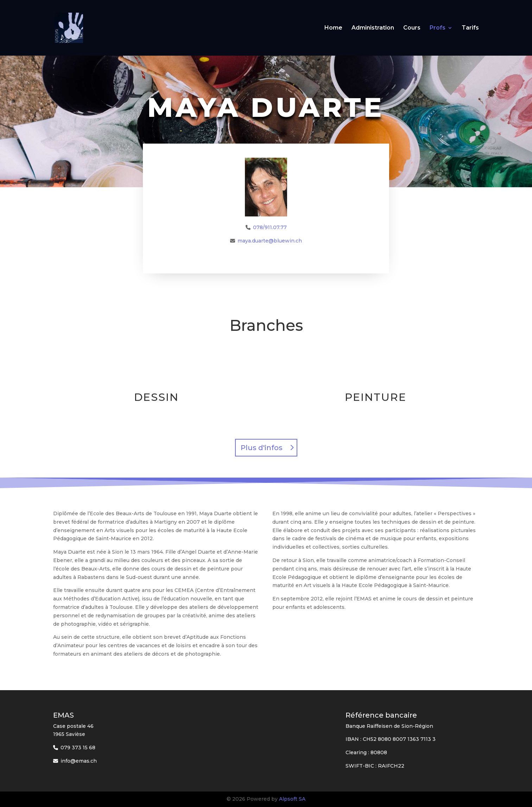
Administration (373, 28)
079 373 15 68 (78, 748)
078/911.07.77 (270, 227)
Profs (438, 28)
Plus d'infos (262, 448)
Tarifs (470, 28)
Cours (412, 28)
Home (333, 28)
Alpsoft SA (292, 799)
